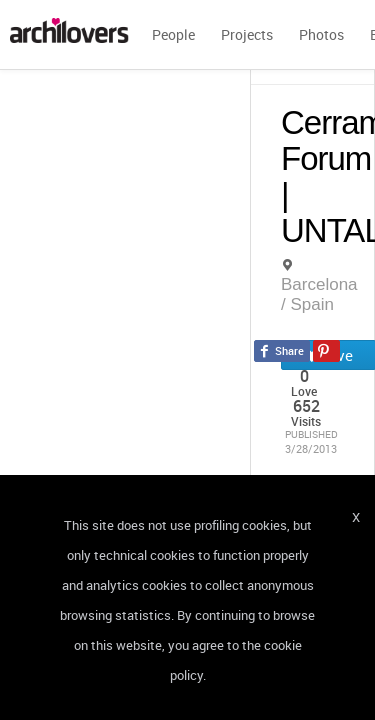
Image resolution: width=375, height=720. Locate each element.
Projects (247, 34)
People (173, 34)
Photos (321, 34)
